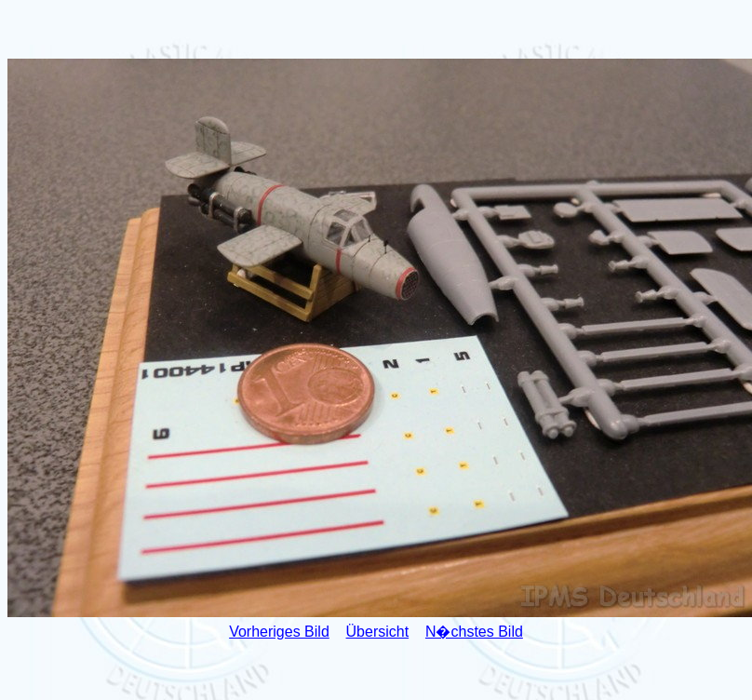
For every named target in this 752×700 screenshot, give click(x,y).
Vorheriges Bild (279, 632)
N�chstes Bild (474, 632)
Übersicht (378, 632)
